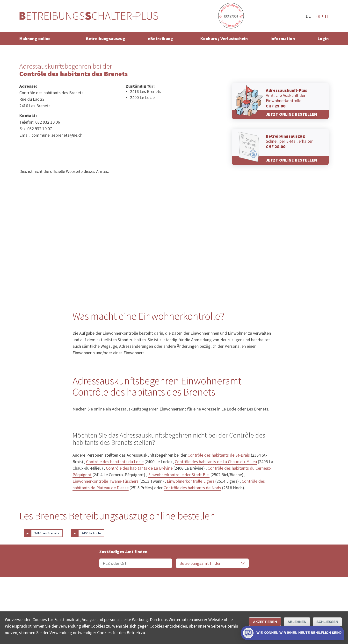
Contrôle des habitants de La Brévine (139, 468)
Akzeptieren (265, 622)
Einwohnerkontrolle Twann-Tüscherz (105, 481)
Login (323, 39)
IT (327, 16)
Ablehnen (297, 622)
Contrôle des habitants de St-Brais (219, 455)
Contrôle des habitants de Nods (192, 488)
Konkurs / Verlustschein (224, 39)
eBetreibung (160, 39)
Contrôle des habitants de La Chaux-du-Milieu (216, 462)
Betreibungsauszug (106, 39)
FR (318, 16)
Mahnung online (35, 39)
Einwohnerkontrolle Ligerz (191, 481)
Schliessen (327, 622)
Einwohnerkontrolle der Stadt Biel (179, 475)
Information (283, 39)
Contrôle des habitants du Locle (115, 462)
